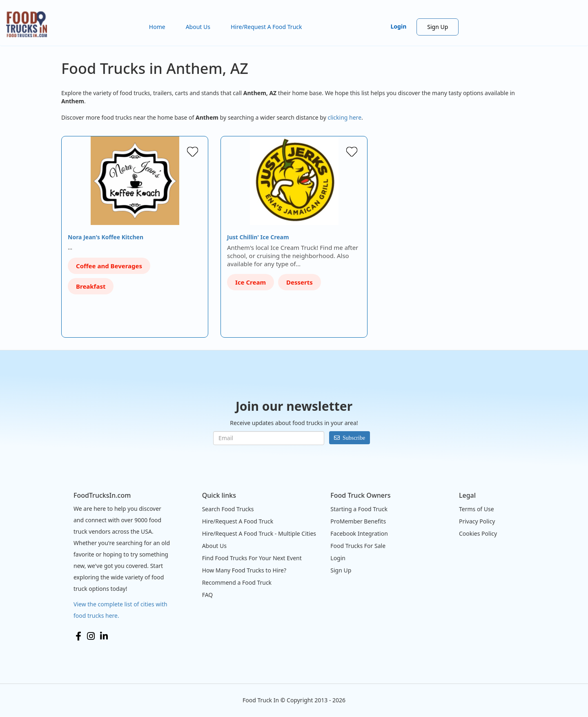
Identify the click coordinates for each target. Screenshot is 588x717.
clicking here (344, 117)
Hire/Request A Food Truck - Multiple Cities (259, 533)
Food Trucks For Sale (358, 546)
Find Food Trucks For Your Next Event (252, 558)
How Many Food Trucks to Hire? (244, 570)
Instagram (91, 636)
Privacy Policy (477, 521)
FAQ (208, 595)
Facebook (78, 636)
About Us (198, 27)
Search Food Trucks (228, 509)
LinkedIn (104, 636)
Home (157, 27)
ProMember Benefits (358, 521)
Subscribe (354, 438)
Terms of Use (477, 509)
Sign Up (438, 27)
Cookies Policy (478, 533)
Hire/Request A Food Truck (266, 27)
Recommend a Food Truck (237, 582)
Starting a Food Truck (359, 509)
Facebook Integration (359, 533)
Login (399, 26)
